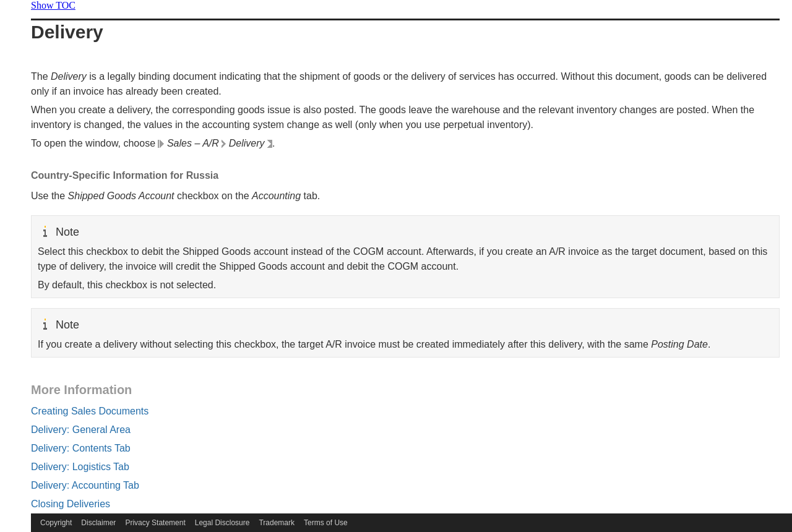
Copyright (56, 523)
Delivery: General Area (81, 430)
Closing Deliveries (71, 504)
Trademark (277, 523)
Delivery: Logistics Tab (80, 467)
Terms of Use (326, 523)
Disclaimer (98, 523)
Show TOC (53, 5)
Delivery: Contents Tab (81, 448)
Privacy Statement (155, 523)
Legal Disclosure (222, 523)
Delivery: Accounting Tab (85, 485)
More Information (81, 390)
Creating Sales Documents (90, 411)
